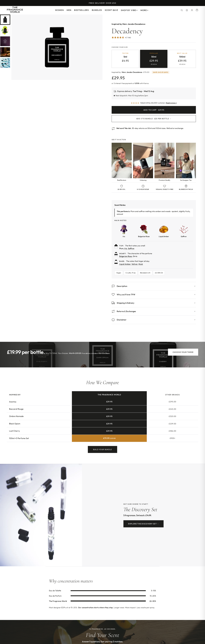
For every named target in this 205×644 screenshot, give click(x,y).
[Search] (182, 10)
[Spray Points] (187, 10)
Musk (141, 264)
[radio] (125, 59)
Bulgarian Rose (126, 256)
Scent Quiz (111, 10)
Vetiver (135, 264)
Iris (126, 248)
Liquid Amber (125, 264)
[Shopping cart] (197, 10)
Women (59, 10)
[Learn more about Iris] (124, 231)
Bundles (97, 10)
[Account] (192, 10)
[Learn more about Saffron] (184, 231)
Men (69, 10)
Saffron (131, 248)
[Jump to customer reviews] (154, 39)
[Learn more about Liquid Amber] (164, 231)
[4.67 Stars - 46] (121, 38)
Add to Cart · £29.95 (154, 110)
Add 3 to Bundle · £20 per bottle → (154, 119)
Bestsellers (82, 10)
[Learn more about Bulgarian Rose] (144, 231)
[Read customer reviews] (154, 103)
